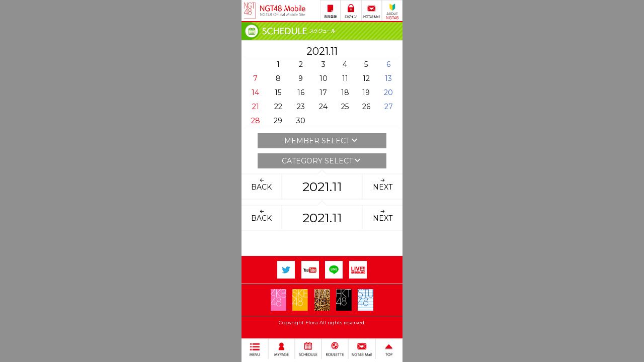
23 (301, 107)
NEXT (383, 184)
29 (278, 121)
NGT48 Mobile (283, 11)
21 (256, 107)
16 (301, 93)
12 (366, 78)
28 (256, 121)
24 (323, 107)
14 (255, 93)
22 (278, 107)
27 (389, 107)
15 (278, 93)
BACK (261, 184)
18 (345, 93)
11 (345, 78)
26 (366, 107)
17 (323, 93)
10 (324, 78)
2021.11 (322, 187)
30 (301, 121)
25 (345, 107)
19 (366, 93)
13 (388, 78)
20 (388, 93)
